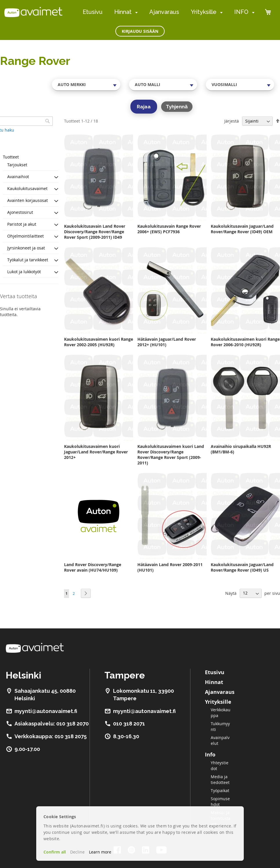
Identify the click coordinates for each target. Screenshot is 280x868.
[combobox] (86, 85)
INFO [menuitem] (241, 12)
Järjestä (232, 121)
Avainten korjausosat (28, 200)
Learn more (100, 852)
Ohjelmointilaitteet (26, 236)
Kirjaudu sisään (140, 31)
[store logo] (33, 12)
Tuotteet (11, 157)
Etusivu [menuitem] (93, 12)
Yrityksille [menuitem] (204, 12)
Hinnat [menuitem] (123, 12)
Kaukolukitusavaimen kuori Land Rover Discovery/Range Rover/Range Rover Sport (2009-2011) (171, 455)
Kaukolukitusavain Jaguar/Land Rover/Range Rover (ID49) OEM (242, 229)
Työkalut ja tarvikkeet (28, 260)
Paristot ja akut (22, 224)
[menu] (169, 12)
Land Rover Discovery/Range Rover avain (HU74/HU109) (93, 567)
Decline (77, 852)
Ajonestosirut (20, 212)
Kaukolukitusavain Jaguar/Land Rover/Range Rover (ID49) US (242, 567)
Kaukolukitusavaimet (27, 188)
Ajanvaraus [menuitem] (164, 12)
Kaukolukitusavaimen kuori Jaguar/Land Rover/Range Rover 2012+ (96, 452)
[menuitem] (135, 12)
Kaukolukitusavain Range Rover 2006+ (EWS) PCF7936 (169, 229)
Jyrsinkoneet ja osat (26, 248)
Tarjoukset (17, 165)
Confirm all (55, 852)
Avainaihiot (18, 177)
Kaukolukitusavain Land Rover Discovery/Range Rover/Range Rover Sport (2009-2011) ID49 (95, 232)
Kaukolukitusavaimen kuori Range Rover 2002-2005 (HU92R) (99, 342)
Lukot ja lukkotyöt (24, 272)
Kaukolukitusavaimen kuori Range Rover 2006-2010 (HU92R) (245, 342)
